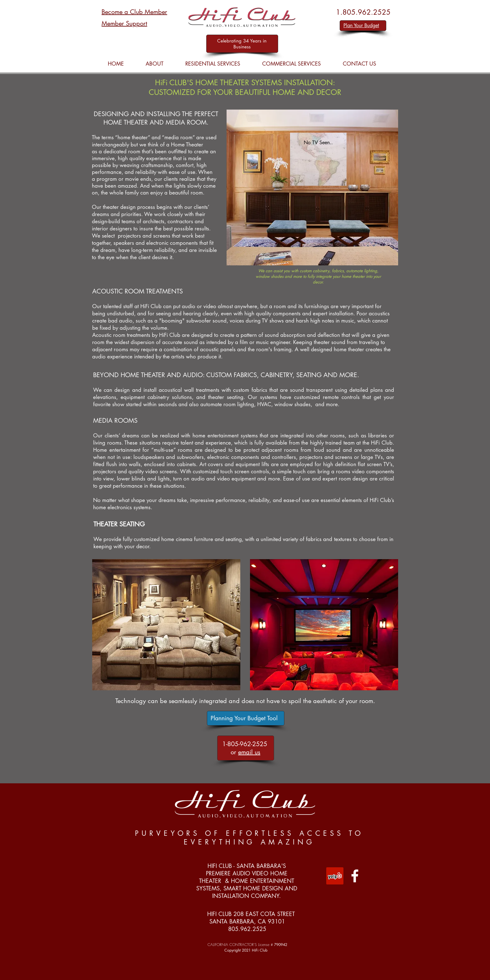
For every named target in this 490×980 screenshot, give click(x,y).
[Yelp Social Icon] (335, 876)
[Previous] (296, 159)
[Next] (341, 159)
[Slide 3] (313, 179)
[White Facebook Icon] (355, 876)
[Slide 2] (318, 179)
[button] (213, 64)
